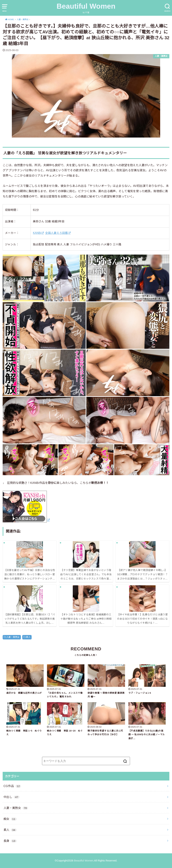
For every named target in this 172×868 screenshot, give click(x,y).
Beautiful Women (86, 6)
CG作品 (12, 786)
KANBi (37, 233)
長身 (10, 841)
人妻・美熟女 (13, 637)
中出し (11, 797)
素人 (28, 637)
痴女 (10, 819)
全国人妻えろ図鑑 (57, 233)
